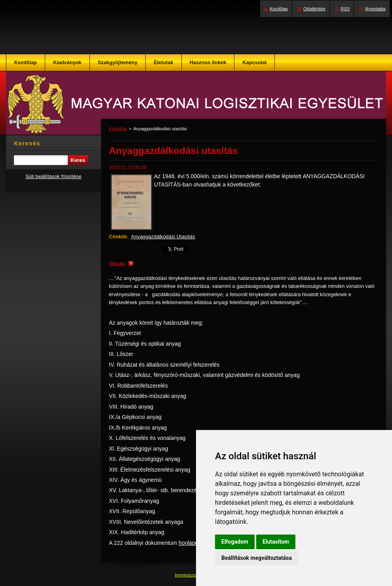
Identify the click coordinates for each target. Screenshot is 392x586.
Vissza (117, 264)
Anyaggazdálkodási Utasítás (163, 237)
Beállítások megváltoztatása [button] (257, 558)
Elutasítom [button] (276, 542)
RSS (345, 9)
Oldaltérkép (314, 9)
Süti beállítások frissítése (53, 176)
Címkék (118, 237)
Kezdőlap (118, 129)
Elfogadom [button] (235, 542)
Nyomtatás (375, 9)
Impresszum (188, 575)
